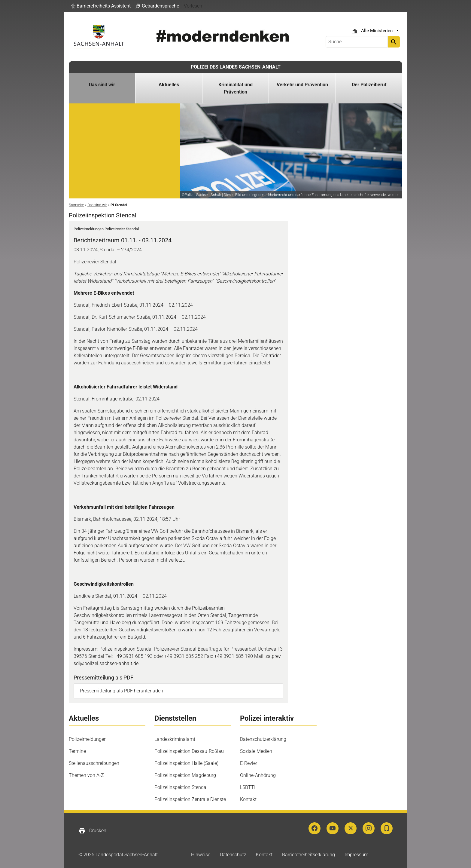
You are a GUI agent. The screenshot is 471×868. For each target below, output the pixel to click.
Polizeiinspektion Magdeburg (185, 775)
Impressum (356, 855)
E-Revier (249, 763)
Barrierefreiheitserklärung (308, 855)
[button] (101, 6)
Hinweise (201, 855)
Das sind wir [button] (102, 85)
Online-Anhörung (258, 775)
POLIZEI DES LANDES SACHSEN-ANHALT (236, 67)
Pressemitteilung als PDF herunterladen (122, 691)
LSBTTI (248, 787)
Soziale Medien (256, 751)
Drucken (92, 831)
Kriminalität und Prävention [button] (235, 88)
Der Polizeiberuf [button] (369, 85)
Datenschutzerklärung (263, 739)
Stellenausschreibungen (94, 763)
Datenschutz (233, 855)
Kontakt (248, 799)
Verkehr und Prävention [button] (302, 85)
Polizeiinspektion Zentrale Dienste (190, 799)
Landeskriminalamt (175, 739)
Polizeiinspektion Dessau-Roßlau (189, 751)
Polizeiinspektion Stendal (181, 787)
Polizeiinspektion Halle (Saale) (186, 763)
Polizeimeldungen (88, 739)
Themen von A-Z (86, 775)
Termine (77, 751)
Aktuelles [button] (169, 85)
